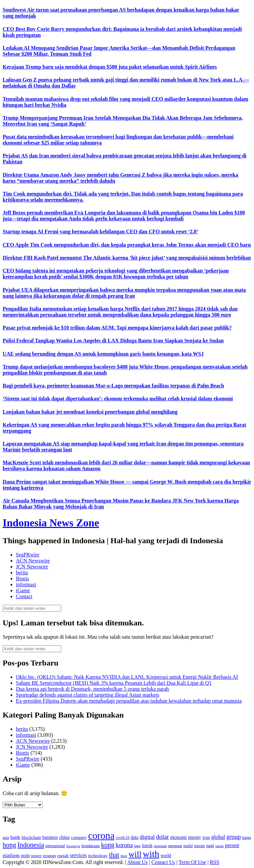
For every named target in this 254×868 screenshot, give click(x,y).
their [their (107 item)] (124, 856)
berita (22, 573)
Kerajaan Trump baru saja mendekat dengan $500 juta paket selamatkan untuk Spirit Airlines (110, 67)
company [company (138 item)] (79, 837)
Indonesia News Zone (51, 523)
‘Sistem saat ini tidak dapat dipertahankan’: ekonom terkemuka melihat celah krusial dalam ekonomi (118, 399)
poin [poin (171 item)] (26, 855)
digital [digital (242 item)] (147, 837)
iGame (23, 590)
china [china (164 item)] (64, 837)
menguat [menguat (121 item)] (175, 846)
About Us (138, 862)
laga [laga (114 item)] (137, 846)
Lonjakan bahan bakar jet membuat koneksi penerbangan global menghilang (90, 412)
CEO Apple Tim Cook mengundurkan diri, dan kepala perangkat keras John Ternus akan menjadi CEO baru (127, 245)
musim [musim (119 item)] (200, 846)
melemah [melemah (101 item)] (160, 846)
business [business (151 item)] (50, 837)
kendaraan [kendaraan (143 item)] (90, 846)
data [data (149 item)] (134, 837)
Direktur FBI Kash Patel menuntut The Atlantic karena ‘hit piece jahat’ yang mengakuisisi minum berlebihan (127, 258)
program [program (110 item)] (49, 856)
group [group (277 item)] (234, 837)
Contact (24, 596)
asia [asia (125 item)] (6, 838)
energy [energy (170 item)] (194, 837)
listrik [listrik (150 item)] (147, 846)
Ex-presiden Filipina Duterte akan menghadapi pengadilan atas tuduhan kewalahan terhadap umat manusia (129, 701)
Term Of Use (192, 862)
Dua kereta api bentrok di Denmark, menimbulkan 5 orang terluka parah (92, 689)
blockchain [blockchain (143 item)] (31, 837)
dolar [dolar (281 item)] (163, 837)
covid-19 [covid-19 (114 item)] (123, 838)
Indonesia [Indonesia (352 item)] (31, 845)
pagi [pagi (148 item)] (210, 846)
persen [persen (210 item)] (232, 845)
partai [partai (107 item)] (219, 846)
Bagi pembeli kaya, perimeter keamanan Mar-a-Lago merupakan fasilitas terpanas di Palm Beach (113, 386)
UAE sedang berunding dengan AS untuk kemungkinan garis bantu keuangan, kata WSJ (103, 354)
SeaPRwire (28, 555)
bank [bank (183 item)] (15, 837)
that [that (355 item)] (114, 855)
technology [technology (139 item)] (98, 856)
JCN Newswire (32, 567)
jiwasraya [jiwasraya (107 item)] (73, 846)
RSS (215, 862)
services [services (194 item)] (78, 855)
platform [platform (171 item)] (11, 855)
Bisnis (22, 579)
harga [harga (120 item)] (246, 838)
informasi (26, 584)
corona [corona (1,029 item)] (101, 836)
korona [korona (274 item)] (124, 845)
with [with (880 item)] (151, 854)
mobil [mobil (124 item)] (188, 846)
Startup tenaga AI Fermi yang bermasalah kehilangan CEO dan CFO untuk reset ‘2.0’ (100, 231)
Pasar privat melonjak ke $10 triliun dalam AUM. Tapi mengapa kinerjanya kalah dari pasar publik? (117, 328)
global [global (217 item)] (218, 837)
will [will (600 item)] (135, 854)
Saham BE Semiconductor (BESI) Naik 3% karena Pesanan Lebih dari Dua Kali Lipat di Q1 (114, 683)
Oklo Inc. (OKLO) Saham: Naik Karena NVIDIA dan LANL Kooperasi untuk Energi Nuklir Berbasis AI (127, 677)
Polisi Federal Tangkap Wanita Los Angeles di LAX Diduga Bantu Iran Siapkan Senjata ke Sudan (113, 341)
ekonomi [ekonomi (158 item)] (179, 837)
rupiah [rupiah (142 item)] (63, 856)
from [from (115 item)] (206, 838)
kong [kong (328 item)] (107, 845)
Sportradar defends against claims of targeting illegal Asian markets (87, 695)
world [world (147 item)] (166, 856)
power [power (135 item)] (36, 856)
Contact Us (163, 862)
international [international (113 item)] (55, 846)
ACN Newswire (33, 561)
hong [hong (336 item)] (9, 845)
